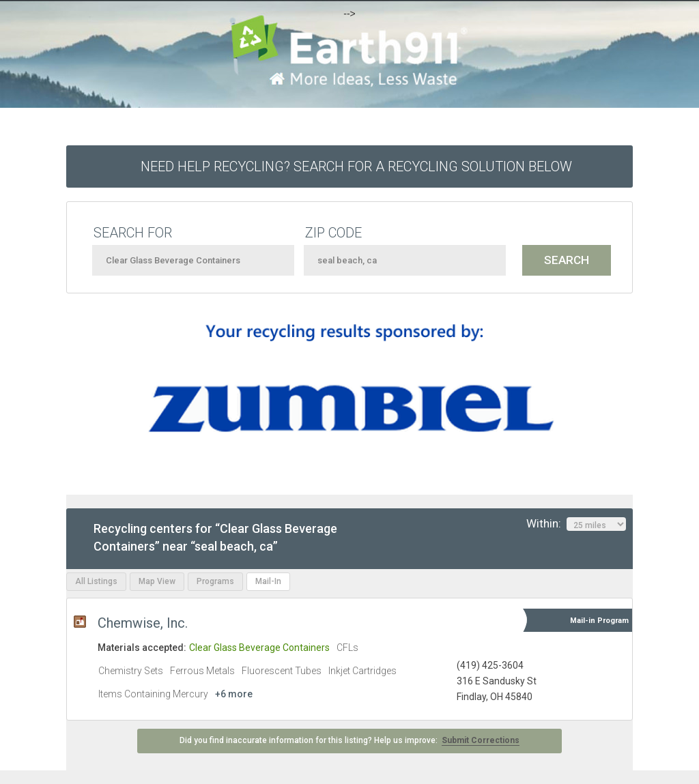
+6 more (234, 694)
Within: (576, 524)
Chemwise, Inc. (143, 623)
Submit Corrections (481, 740)
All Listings (96, 581)
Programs (215, 581)
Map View (157, 581)
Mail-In (268, 581)
